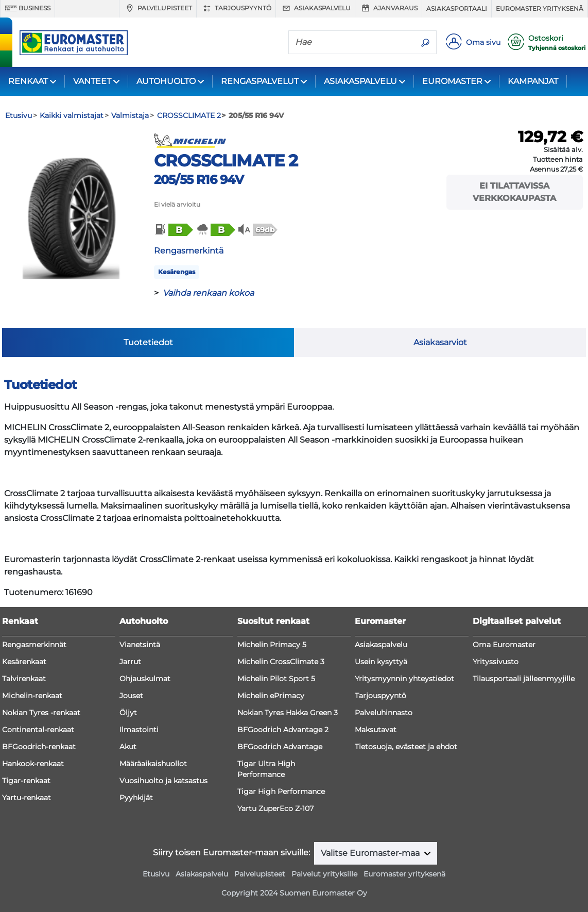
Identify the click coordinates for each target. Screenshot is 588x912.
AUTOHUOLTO (166, 81)
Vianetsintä (140, 645)
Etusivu (156, 874)
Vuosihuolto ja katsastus (163, 781)
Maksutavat (376, 730)
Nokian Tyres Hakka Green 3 (288, 713)
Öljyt (128, 713)
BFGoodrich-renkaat (39, 747)
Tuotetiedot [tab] (148, 342)
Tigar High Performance (281, 791)
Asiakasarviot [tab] (440, 342)
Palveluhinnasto (384, 713)
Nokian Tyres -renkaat (41, 713)
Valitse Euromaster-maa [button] (371, 853)
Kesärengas (177, 272)
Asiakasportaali (457, 9)
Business (28, 8)
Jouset (131, 696)
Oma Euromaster (504, 645)
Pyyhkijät (136, 798)
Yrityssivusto (496, 662)
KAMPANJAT (533, 81)
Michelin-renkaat (32, 696)
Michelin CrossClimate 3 (281, 662)
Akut (128, 747)
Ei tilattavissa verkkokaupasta (514, 192)
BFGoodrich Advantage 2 (283, 730)
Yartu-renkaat (27, 798)
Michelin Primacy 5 (272, 645)
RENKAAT (28, 81)
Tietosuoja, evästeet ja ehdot (406, 747)
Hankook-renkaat (33, 764)
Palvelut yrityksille (324, 874)
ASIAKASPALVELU (360, 81)
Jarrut (130, 662)
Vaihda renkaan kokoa (208, 293)
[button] (173, 230)
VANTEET (92, 81)
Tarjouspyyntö (236, 8)
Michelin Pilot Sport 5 (276, 679)
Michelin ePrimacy (271, 696)
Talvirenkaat (24, 679)
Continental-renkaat (38, 730)
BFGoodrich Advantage (280, 747)
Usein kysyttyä (381, 662)
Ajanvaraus (388, 8)
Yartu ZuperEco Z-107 (275, 808)
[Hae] (352, 42)
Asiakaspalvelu (315, 8)
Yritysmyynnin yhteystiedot (404, 679)
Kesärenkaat (24, 662)
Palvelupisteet (158, 8)
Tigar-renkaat (26, 781)
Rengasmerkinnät (34, 645)
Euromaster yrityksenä (540, 9)
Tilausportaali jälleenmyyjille (524, 679)
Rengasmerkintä (189, 251)
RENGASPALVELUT (260, 81)
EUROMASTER (452, 81)
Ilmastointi (139, 730)
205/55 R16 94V (199, 180)
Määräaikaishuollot (153, 764)
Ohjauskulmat (145, 679)
